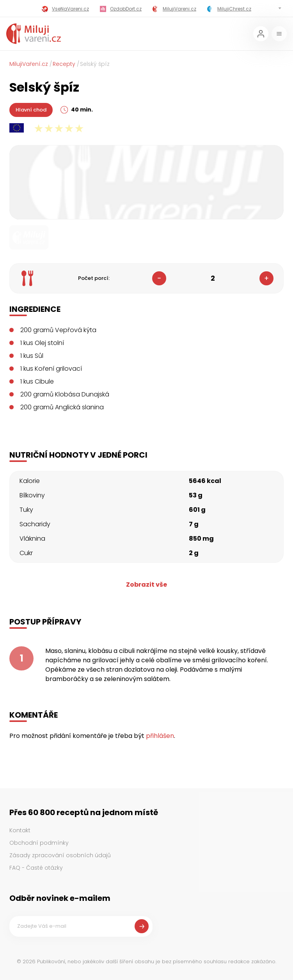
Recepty (64, 64)
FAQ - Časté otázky (36, 868)
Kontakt (20, 830)
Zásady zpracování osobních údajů (60, 855)
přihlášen (160, 736)
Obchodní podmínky (39, 843)
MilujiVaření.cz (29, 64)
